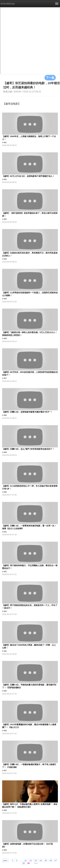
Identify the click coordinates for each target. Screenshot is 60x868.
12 (31, 860)
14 (41, 860)
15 (46, 860)
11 (26, 860)
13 (36, 860)
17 (56, 860)
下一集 (50, 78)
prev (5, 860)
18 (24, 863)
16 (51, 860)
